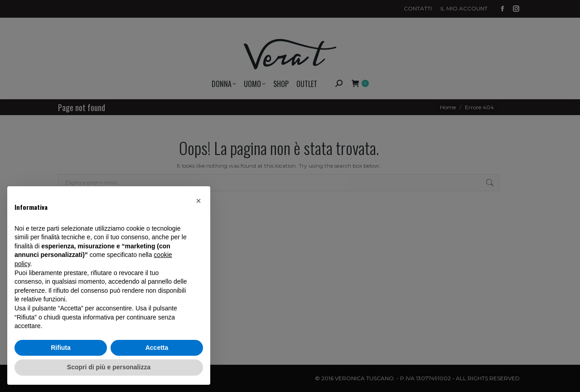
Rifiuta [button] (61, 348)
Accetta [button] (157, 348)
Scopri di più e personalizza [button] (109, 367)
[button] (198, 201)
